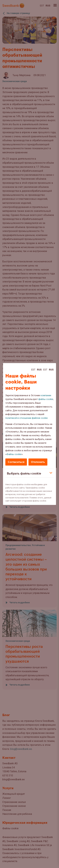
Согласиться (16, 462)
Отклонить (38, 462)
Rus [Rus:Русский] (39, 370)
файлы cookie (46, 399)
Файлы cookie (14, 454)
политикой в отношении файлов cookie (27, 418)
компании (46, 395)
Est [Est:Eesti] (33, 370)
